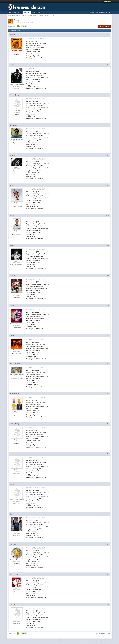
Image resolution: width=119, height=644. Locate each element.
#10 (108, 306)
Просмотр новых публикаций (98, 13)
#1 (108, 35)
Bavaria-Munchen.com (15, 13)
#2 (108, 65)
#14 (108, 424)
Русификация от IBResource (104, 640)
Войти (101, 1)
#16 (108, 484)
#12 (108, 364)
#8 (108, 245)
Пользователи (36, 13)
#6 (108, 185)
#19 (108, 574)
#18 (108, 544)
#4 (108, 125)
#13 (108, 394)
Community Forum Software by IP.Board (89, 640)
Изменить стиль (13, 640)
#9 (108, 276)
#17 (108, 514)
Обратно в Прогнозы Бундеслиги (103, 633)
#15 (108, 454)
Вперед (24, 26)
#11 (108, 336)
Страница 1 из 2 (12, 26)
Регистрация (107, 1)
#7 (108, 215)
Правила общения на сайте (105, 637)
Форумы (27, 13)
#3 (108, 95)
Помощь (22, 640)
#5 (108, 155)
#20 (108, 604)
